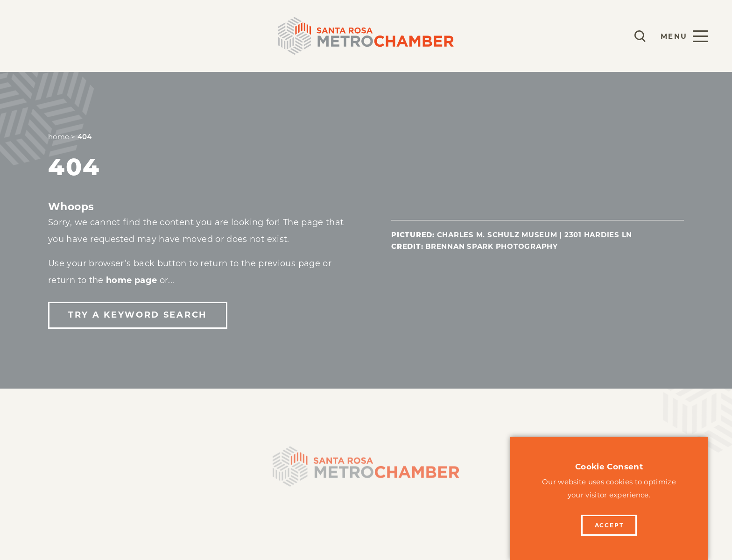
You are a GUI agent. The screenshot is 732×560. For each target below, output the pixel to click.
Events (185, 36)
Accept (609, 525)
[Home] (366, 473)
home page (131, 280)
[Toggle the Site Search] (640, 36)
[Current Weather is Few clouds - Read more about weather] (612, 36)
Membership (55, 36)
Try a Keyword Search (138, 315)
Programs (126, 36)
